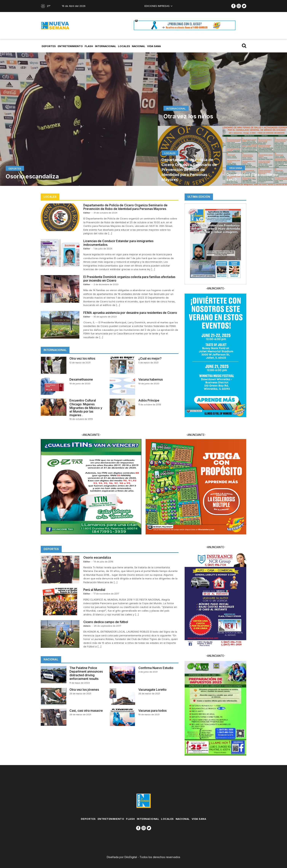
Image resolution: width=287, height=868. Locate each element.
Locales (124, 46)
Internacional (106, 46)
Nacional (139, 46)
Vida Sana (154, 46)
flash (89, 46)
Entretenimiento (70, 46)
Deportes (49, 46)
